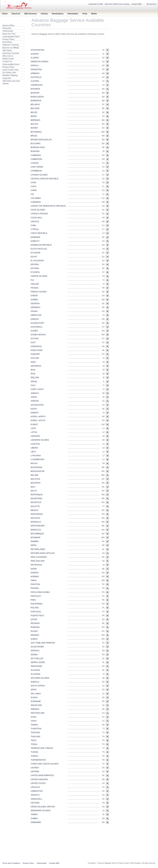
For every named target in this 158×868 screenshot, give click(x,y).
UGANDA (35, 768)
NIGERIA (35, 573)
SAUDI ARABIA (37, 647)
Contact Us (7, 61)
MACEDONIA (37, 467)
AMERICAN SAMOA (39, 62)
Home (5, 14)
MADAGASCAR (37, 471)
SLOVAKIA (35, 670)
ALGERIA (35, 58)
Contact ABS (136, 4)
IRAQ (33, 374)
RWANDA (35, 635)
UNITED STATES (38, 783)
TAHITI (34, 721)
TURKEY (35, 756)
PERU (33, 600)
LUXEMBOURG (37, 459)
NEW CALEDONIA (39, 557)
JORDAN (35, 401)
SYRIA (34, 717)
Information (73, 14)
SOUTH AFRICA (38, 686)
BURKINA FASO (38, 147)
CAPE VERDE (37, 167)
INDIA (33, 362)
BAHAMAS (35, 89)
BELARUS (35, 105)
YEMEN (34, 814)
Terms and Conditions (11, 863)
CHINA (34, 190)
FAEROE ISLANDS (39, 276)
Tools (85, 14)
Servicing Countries (11, 53)
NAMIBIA (35, 541)
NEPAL (34, 545)
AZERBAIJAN (37, 85)
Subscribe (7, 28)
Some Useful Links (10, 70)
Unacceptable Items (11, 37)
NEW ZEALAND (38, 561)
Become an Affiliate (11, 48)
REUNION (35, 623)
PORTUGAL (36, 612)
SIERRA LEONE (38, 662)
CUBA (33, 225)
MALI (33, 487)
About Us (16, 14)
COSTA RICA (36, 218)
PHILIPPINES (37, 604)
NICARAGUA (36, 565)
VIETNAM (35, 803)
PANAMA (35, 588)
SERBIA (34, 655)
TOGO (33, 740)
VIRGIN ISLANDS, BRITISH (43, 807)
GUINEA (34, 331)
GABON (34, 296)
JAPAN (34, 397)
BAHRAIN (35, 93)
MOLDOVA (35, 518)
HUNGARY (35, 354)
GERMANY (36, 307)
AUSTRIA (35, 81)
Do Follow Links (9, 73)
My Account (151, 4)
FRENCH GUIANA (39, 292)
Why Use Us (8, 56)
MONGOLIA (36, 522)
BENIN (34, 116)
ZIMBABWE (36, 822)
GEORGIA (35, 304)
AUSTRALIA (36, 77)
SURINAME (36, 701)
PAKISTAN (35, 584)
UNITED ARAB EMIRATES (42, 775)
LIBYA (33, 452)
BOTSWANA (36, 132)
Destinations (58, 14)
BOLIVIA (34, 124)
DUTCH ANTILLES (39, 249)
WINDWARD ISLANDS (41, 811)
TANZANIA (35, 733)
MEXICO (34, 510)
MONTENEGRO (38, 526)
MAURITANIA (37, 499)
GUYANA (35, 339)
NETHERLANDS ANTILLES (43, 553)
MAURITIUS (36, 502)
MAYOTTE (35, 506)
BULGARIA (36, 144)
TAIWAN (34, 725)
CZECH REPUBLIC (39, 233)
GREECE (35, 319)
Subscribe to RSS (96, 4)
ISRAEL (34, 382)
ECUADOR (35, 253)
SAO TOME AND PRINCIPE (43, 643)
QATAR (34, 619)
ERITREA (35, 264)
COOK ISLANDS (38, 210)
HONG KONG (37, 350)
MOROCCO (36, 530)
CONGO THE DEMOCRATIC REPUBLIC (48, 206)
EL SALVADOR (37, 261)
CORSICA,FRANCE (39, 214)
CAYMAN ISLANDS (39, 175)
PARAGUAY (36, 596)
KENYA (34, 409)
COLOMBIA (36, 198)
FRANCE (35, 288)
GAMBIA (34, 300)
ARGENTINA (36, 70)
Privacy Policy (8, 39)
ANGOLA (35, 65)
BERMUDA (35, 120)
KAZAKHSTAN (37, 405)
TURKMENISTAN (38, 760)
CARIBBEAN (36, 171)
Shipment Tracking (10, 45)
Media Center (8, 59)
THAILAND (35, 737)
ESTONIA (35, 268)
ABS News (7, 50)
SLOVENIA (35, 674)
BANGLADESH (37, 97)
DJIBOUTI (35, 241)
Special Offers (8, 25)
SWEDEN (35, 709)
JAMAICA (35, 393)
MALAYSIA (35, 479)
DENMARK (35, 237)
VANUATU (35, 795)
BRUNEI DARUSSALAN (41, 140)
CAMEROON (36, 159)
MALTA (34, 491)
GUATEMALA (37, 327)
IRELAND (35, 378)
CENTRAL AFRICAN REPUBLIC (45, 179)
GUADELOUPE (37, 323)
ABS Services (30, 14)
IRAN (33, 370)
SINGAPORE (36, 666)
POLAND (35, 608)
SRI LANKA (36, 694)
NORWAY (35, 577)
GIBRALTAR (36, 315)
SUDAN (34, 698)
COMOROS (36, 202)
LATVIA (34, 432)
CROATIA (35, 222)
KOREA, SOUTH (38, 420)
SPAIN (33, 690)
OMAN (34, 580)
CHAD (33, 183)
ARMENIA (35, 73)
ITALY (33, 385)
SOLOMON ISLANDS (40, 678)
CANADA (35, 163)
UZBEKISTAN (37, 791)
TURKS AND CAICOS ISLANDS (45, 764)
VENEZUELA (36, 799)
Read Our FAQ (9, 34)
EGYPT (34, 257)
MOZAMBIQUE (37, 534)
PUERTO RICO (37, 616)
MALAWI (34, 475)
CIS (32, 194)
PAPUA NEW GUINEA (40, 592)
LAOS (33, 428)
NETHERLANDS (38, 549)
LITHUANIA (36, 456)
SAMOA (34, 639)
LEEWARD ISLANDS (40, 440)
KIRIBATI (35, 413)
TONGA (34, 744)
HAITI (33, 343)
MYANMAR (35, 538)
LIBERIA (34, 448)
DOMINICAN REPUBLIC (41, 245)
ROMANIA (35, 627)
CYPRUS (35, 229)
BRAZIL (34, 136)
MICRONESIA (37, 514)
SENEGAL (35, 651)
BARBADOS (36, 101)
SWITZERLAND (38, 713)
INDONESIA (36, 366)
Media (94, 14)
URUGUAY (35, 787)
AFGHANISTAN (37, 50)
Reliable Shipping (10, 75)
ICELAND (35, 358)
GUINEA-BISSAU (38, 335)
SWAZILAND (36, 705)
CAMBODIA (36, 155)
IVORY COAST (37, 389)
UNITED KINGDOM (39, 779)
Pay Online (7, 42)
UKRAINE (35, 772)
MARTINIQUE (37, 495)
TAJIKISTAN (36, 729)
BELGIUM (35, 108)
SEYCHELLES (37, 658)
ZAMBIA (34, 818)
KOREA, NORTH (38, 417)
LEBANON (35, 436)
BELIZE (34, 112)
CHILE (33, 186)
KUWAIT (34, 424)
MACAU (34, 463)
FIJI (32, 280)
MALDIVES (36, 483)
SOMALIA (35, 682)
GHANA (34, 311)
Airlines (44, 14)
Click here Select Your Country (117, 4)
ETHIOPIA (35, 272)
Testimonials (8, 31)
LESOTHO (35, 444)
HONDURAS (36, 346)
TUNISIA (34, 752)
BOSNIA (34, 128)
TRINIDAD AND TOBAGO (42, 748)
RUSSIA (34, 631)
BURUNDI (35, 151)
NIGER (34, 569)
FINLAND (35, 284)
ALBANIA (35, 54)
